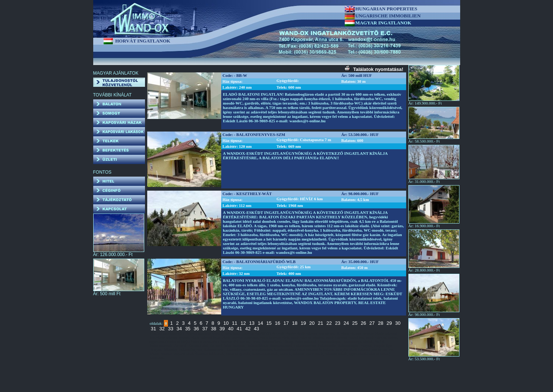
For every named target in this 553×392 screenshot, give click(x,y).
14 (260, 323)
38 (213, 329)
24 (346, 323)
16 (277, 323)
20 (312, 323)
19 (303, 323)
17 (286, 323)
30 (398, 323)
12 (243, 323)
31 (154, 329)
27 (372, 323)
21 (320, 323)
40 (230, 329)
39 (222, 329)
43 (256, 329)
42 (248, 329)
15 (269, 323)
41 (239, 329)
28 (381, 323)
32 (162, 329)
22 (329, 323)
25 (355, 323)
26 (363, 323)
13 (252, 323)
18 (295, 323)
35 (188, 329)
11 (235, 323)
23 (338, 323)
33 (171, 329)
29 (389, 323)
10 (226, 323)
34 (179, 329)
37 (205, 329)
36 (196, 329)
